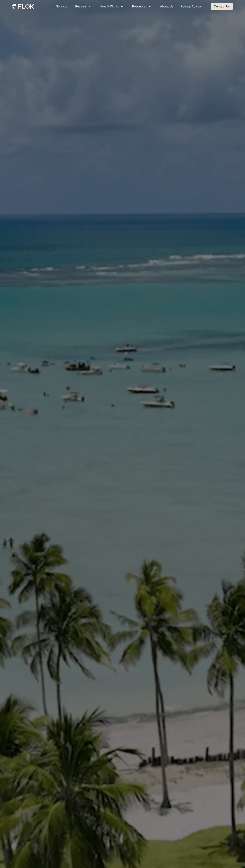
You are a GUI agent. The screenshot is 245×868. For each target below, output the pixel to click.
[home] (23, 7)
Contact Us (222, 6)
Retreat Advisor (191, 6)
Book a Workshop (149, 465)
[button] (84, 6)
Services (62, 6)
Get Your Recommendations (103, 465)
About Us (167, 6)
